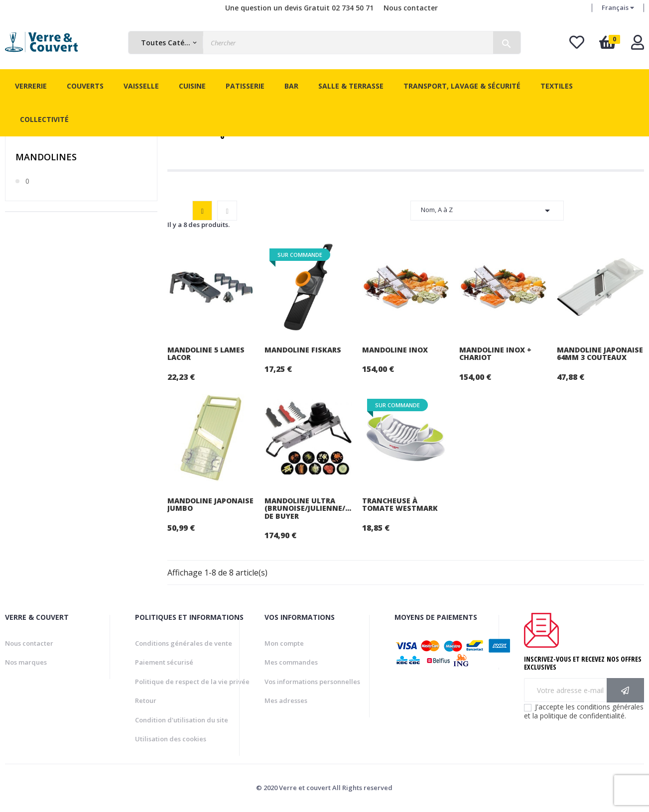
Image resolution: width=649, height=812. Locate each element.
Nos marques (26, 662)
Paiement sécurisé (164, 662)
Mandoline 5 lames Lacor (206, 354)
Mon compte (284, 643)
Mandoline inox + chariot (495, 354)
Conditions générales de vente (184, 643)
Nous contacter (411, 8)
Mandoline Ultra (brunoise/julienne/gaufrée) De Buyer (308, 508)
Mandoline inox (395, 350)
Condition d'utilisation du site (182, 720)
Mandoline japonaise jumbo (210, 505)
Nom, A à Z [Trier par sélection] (487, 211)
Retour (146, 700)
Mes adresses (286, 700)
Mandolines (46, 157)
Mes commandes (291, 662)
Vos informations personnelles (312, 682)
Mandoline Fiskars (303, 350)
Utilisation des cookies (171, 739)
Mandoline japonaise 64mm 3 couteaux (600, 354)
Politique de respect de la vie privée (192, 682)
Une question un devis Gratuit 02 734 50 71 (299, 8)
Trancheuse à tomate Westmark (400, 505)
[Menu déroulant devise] (618, 8)
